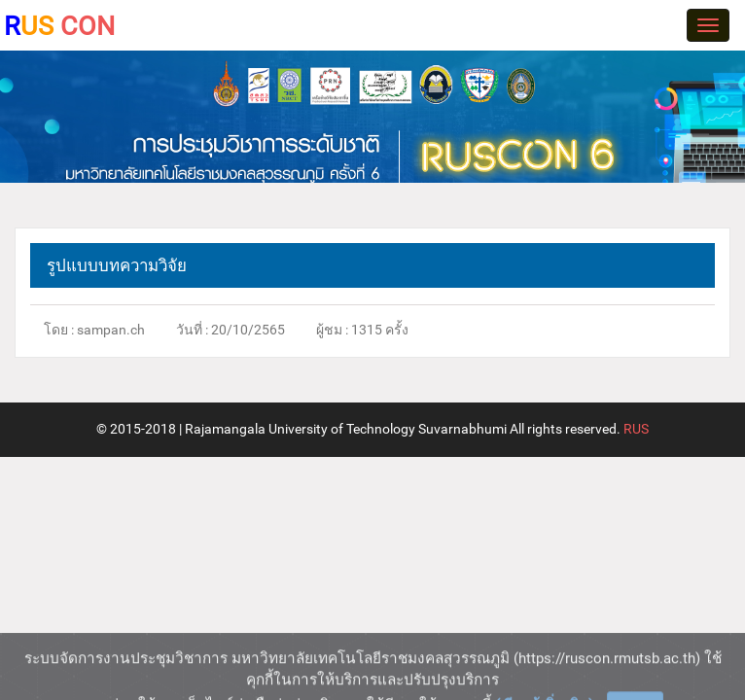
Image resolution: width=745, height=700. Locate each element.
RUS (635, 429)
